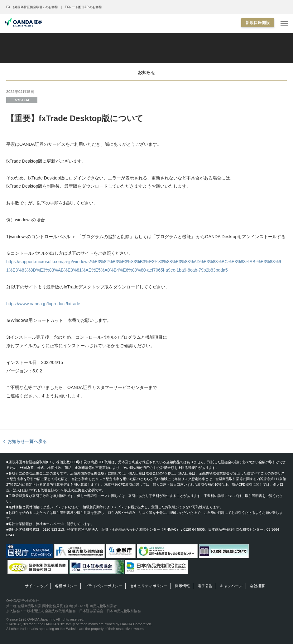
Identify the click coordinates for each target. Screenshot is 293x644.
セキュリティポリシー (149, 586)
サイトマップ (36, 586)
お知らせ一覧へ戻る (27, 441)
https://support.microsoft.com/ (35, 262)
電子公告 (205, 586)
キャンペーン (231, 586)
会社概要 (257, 586)
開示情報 (182, 586)
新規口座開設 (258, 23)
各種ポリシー (66, 586)
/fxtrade (73, 304)
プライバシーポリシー (103, 586)
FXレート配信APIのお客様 (83, 7)
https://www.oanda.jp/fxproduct (36, 304)
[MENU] (284, 24)
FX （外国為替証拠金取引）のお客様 (32, 7)
